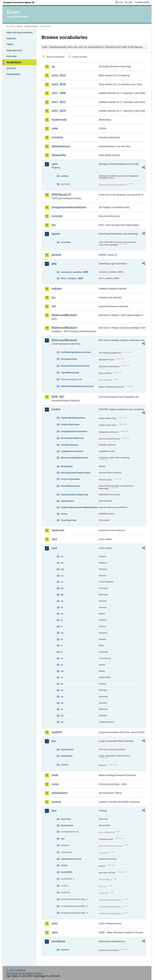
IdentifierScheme (70, 445)
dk (62, 595)
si (62, 709)
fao (54, 225)
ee (62, 601)
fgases (56, 234)
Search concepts (80, 57)
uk (62, 722)
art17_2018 (59, 111)
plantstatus (67, 756)
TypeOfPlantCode (70, 373)
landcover (58, 530)
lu (62, 658)
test (54, 811)
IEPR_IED (58, 397)
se (62, 703)
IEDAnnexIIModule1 (64, 315)
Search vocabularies (55, 57)
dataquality (59, 155)
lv (62, 665)
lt (62, 652)
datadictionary (61, 146)
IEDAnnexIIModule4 (64, 340)
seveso (56, 802)
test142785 (66, 872)
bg (62, 569)
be (62, 563)
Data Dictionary (31, 26)
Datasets (11, 38)
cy (62, 576)
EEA (20, 2)
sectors (65, 765)
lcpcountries (67, 749)
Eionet (20, 26)
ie (62, 639)
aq (53, 66)
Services (11, 68)
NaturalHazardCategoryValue (76, 473)
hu (62, 633)
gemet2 (56, 255)
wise (55, 932)
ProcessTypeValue (70, 479)
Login (121, 2)
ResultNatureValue (70, 486)
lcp (54, 741)
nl (62, 677)
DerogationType (69, 359)
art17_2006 (59, 93)
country (65, 950)
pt (62, 690)
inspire (56, 409)
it (62, 645)
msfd (55, 775)
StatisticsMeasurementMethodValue (79, 507)
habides (57, 289)
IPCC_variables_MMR (72, 278)
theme (64, 514)
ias (53, 297)
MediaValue (67, 466)
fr (62, 626)
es (62, 614)
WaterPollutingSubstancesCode (77, 386)
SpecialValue (67, 501)
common (57, 137)
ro (62, 697)
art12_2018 (59, 84)
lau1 (54, 539)
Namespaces (13, 74)
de (62, 588)
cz (62, 582)
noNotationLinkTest (71, 859)
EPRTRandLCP (61, 195)
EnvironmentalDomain (72, 438)
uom (54, 923)
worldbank (58, 941)
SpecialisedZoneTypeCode (75, 495)
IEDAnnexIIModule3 (64, 328)
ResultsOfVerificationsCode (75, 366)
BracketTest (67, 825)
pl (62, 684)
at (62, 556)
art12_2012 (59, 75)
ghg (54, 264)
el (62, 607)
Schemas (11, 56)
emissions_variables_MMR (75, 272)
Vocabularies (14, 62)
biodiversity (59, 120)
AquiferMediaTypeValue (73, 418)
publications (60, 793)
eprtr (55, 164)
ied (54, 306)
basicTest (66, 819)
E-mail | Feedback (16, 970)
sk (62, 716)
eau (63, 839)
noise (55, 784)
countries (66, 242)
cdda (55, 128)
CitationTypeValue (70, 424)
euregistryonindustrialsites (69, 207)
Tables (10, 44)
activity (65, 176)
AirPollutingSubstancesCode (76, 352)
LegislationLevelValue (72, 451)
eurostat (57, 216)
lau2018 (57, 732)
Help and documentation (19, 33)
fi (62, 620)
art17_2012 (59, 102)
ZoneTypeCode (69, 520)
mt (62, 671)
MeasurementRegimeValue (75, 458)
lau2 (54, 548)
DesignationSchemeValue (74, 431)
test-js (64, 865)
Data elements (14, 50)
